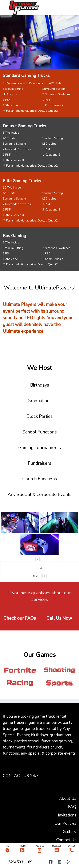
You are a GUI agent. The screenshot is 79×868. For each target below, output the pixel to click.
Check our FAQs (20, 618)
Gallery (70, 832)
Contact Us (66, 840)
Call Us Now (59, 618)
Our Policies (65, 823)
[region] (39, 42)
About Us (68, 798)
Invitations (67, 815)
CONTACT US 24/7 (21, 776)
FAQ (72, 807)
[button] (36, 65)
